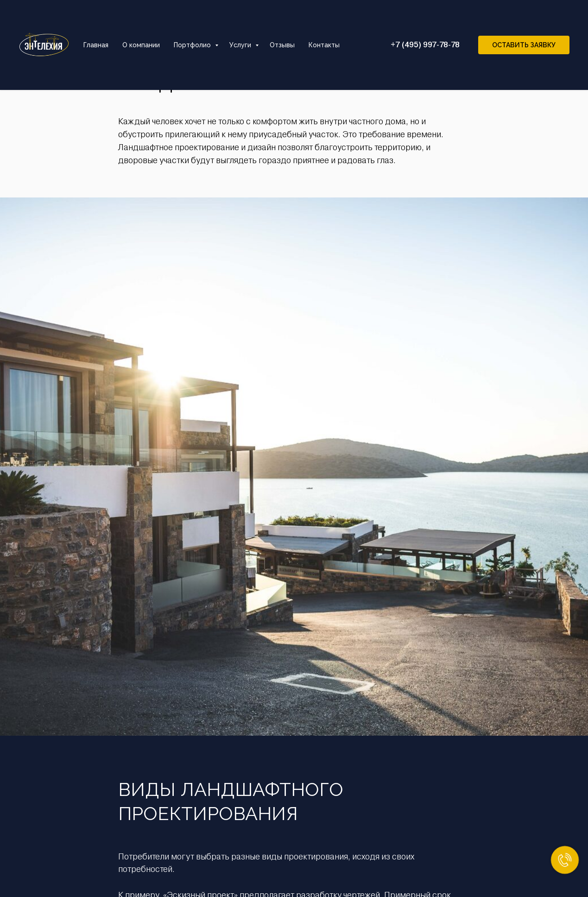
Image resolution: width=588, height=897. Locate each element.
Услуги (241, 45)
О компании (141, 45)
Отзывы (282, 45)
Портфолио (193, 45)
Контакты (324, 45)
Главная (96, 45)
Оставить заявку (524, 45)
